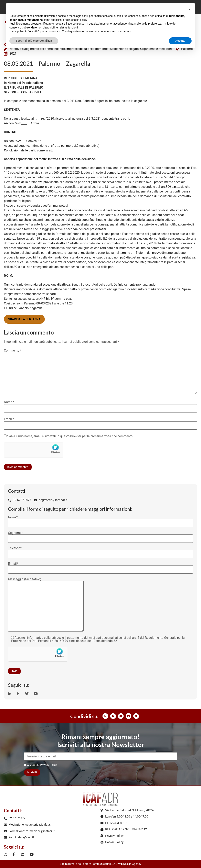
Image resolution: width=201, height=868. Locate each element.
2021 (13, 54)
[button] (105, 716)
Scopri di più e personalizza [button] (34, 41)
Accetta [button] (180, 41)
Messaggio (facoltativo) (46, 605)
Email (9, 419)
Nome (9, 402)
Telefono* (100, 551)
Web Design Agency (129, 864)
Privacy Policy (48, 765)
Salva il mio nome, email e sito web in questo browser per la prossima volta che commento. (70, 436)
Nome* (100, 520)
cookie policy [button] (79, 20)
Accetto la (32, 765)
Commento (13, 351)
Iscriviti (32, 772)
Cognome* (100, 536)
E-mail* (100, 567)
